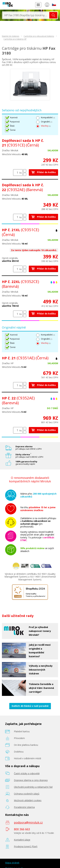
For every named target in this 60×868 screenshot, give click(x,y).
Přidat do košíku (43, 172)
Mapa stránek (12, 863)
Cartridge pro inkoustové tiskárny (39, 36)
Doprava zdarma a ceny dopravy (31, 780)
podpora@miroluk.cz (28, 822)
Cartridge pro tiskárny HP (15, 39)
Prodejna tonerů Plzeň (26, 846)
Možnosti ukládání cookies (28, 800)
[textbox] (26, 15)
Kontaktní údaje (22, 840)
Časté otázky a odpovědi (27, 773)
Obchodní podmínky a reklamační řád (33, 787)
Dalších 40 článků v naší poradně (30, 706)
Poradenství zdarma (24, 807)
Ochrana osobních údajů (27, 794)
